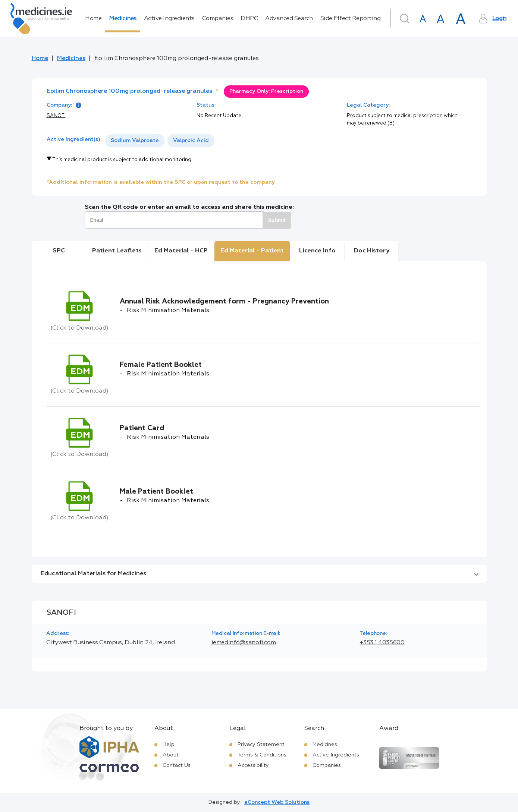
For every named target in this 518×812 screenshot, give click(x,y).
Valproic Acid (191, 141)
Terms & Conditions (262, 755)
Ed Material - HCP (181, 251)
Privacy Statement (261, 745)
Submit (277, 220)
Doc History (372, 251)
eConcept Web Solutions (277, 802)
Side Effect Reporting (351, 19)
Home (93, 19)
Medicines (123, 19)
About (171, 755)
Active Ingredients (169, 19)
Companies (218, 19)
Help (169, 745)
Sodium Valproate (135, 141)
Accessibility (253, 765)
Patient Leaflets (117, 251)
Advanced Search (289, 19)
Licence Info (317, 251)
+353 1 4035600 (382, 643)
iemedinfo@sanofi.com (244, 643)
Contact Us (177, 765)
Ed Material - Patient (252, 251)
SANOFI (56, 116)
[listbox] (160, 141)
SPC (59, 251)
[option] (135, 141)
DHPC (249, 19)
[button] (259, 574)
